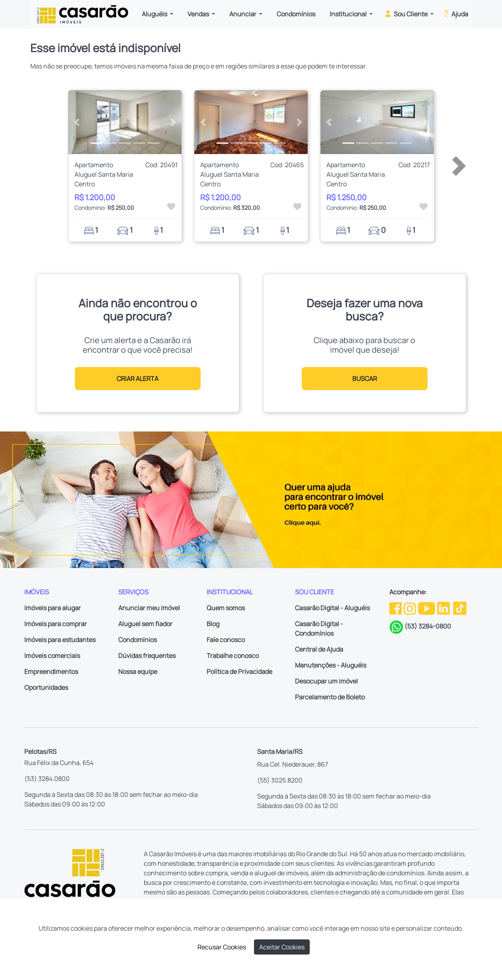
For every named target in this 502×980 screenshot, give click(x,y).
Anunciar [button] (243, 14)
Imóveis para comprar (56, 624)
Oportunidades (46, 687)
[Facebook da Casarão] (396, 607)
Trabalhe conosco (233, 656)
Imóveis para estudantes (60, 640)
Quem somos (226, 608)
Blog (213, 624)
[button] (77, 122)
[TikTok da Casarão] (460, 607)
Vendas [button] (199, 14)
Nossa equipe (138, 672)
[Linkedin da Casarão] (444, 607)
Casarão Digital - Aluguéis (332, 608)
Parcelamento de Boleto (330, 697)
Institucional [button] (349, 14)
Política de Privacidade (239, 672)
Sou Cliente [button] (406, 14)
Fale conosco (226, 640)
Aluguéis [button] (155, 14)
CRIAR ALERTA (138, 379)
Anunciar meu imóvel (149, 608)
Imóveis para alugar (53, 608)
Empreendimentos (51, 672)
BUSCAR (365, 379)
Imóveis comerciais (52, 656)
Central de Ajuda (319, 649)
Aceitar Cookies (282, 947)
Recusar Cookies (222, 947)
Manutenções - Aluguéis (331, 665)
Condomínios (296, 14)
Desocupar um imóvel (326, 681)
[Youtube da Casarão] (427, 607)
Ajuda (455, 14)
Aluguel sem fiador (145, 624)
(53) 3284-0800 (428, 626)
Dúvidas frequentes (147, 656)
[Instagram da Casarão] (410, 607)
